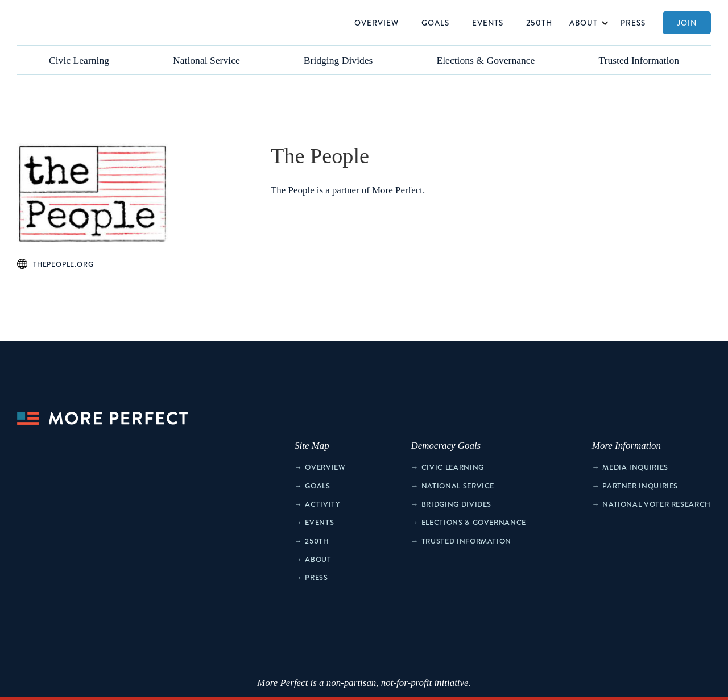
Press (633, 22)
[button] (586, 23)
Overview (377, 22)
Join (687, 22)
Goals (435, 22)
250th (539, 22)
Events (488, 22)
